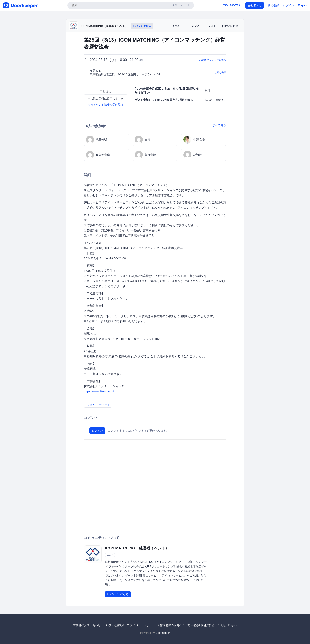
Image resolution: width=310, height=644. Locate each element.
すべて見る (219, 125)
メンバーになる (142, 26)
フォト (212, 26)
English (302, 5)
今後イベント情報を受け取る (106, 105)
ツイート (104, 405)
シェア (90, 405)
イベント (179, 26)
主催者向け (255, 5)
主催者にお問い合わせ (87, 625)
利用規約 (119, 625)
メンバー (197, 26)
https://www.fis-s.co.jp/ (99, 391)
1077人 (110, 555)
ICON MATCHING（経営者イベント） (104, 26)
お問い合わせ (230, 26)
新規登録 (273, 5)
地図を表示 (220, 73)
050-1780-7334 (232, 5)
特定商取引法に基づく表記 (209, 625)
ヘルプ (107, 625)
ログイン (288, 5)
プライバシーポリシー (141, 625)
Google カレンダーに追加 (213, 60)
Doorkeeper (163, 633)
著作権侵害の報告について (174, 625)
